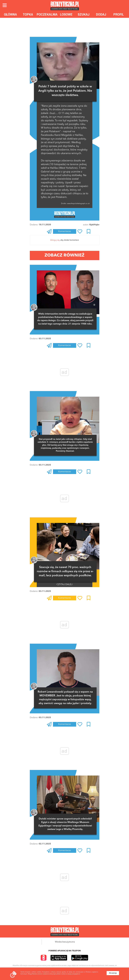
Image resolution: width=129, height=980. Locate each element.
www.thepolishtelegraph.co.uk (78, 204)
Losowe (66, 14)
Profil (119, 14)
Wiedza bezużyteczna (65, 942)
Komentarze (64, 231)
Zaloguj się (55, 240)
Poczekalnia (47, 14)
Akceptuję (113, 973)
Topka (28, 14)
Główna (10, 14)
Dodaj (101, 14)
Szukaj (84, 14)
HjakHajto (94, 225)
